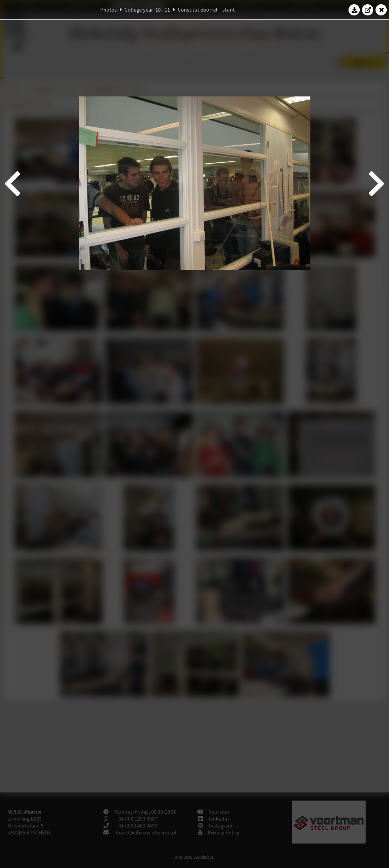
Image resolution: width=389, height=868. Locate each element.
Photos (109, 10)
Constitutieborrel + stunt (206, 10)
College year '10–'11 (147, 10)
